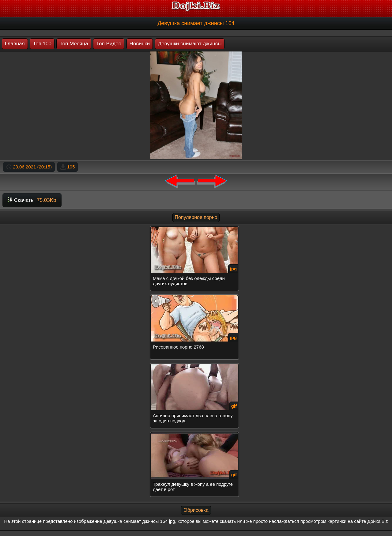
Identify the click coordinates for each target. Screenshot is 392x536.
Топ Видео (109, 44)
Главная (15, 44)
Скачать (32, 200)
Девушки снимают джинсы (190, 44)
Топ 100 (42, 44)
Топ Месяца (74, 44)
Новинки (140, 44)
